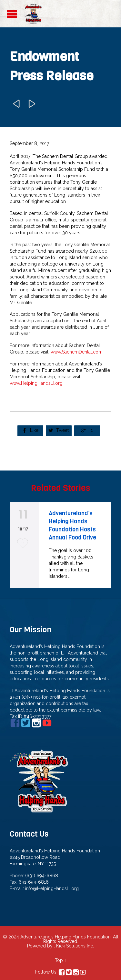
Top (59, 960)
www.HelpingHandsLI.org (36, 383)
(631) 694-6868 (42, 876)
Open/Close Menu (12, 14)
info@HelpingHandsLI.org (52, 888)
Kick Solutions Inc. (75, 946)
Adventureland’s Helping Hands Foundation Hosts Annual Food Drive (72, 525)
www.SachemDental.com (77, 352)
